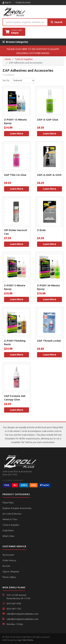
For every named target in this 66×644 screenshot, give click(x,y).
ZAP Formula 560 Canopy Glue (15, 398)
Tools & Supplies (24, 59)
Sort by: (6, 80)
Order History (9, 560)
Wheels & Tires (10, 519)
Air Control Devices (12, 514)
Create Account (23, 2)
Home (8, 59)
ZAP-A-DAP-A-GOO (49, 175)
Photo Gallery (9, 577)
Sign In (7, 2)
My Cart (6, 566)
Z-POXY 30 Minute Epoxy (48, 287)
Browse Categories (15, 42)
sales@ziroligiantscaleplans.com (23, 614)
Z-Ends (41, 230)
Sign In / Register (11, 571)
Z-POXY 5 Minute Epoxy (15, 287)
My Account (8, 555)
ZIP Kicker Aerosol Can (16, 232)
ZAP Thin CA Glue (15, 175)
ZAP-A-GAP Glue (48, 120)
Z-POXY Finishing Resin (15, 342)
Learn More (17, 134)
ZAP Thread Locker (49, 341)
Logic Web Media (25, 640)
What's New (8, 536)
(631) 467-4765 (14, 603)
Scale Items (8, 530)
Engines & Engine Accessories (17, 508)
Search (57, 22)
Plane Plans (8, 503)
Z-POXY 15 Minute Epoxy (15, 121)
